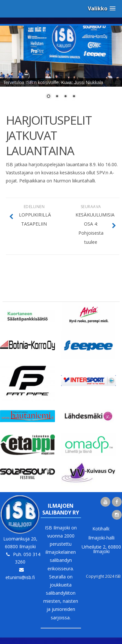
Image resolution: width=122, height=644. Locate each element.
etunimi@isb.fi (20, 577)
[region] (61, 66)
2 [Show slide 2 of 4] (57, 97)
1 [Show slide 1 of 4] (48, 97)
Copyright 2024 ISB (103, 576)
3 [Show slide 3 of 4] (65, 97)
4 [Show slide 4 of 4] (74, 97)
